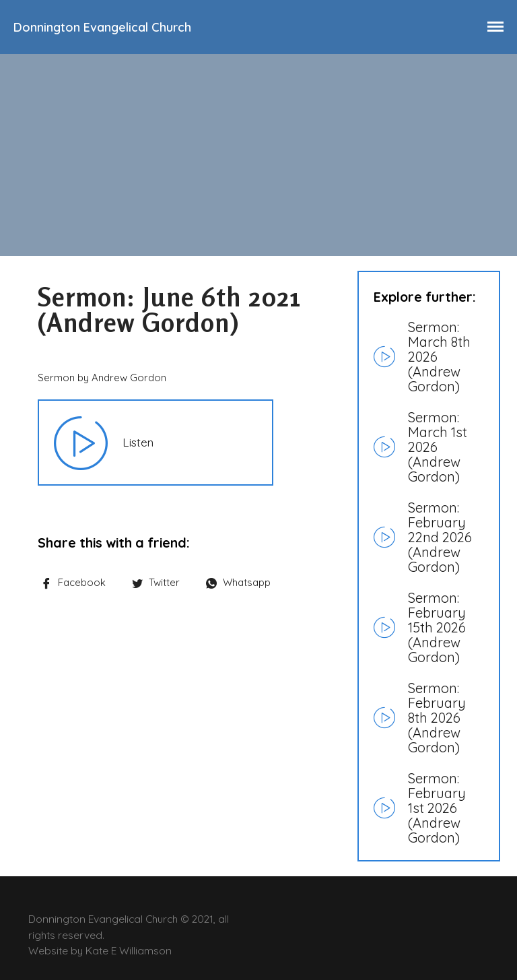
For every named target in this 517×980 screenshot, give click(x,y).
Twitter (156, 582)
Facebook (73, 582)
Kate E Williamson (129, 950)
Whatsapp (238, 582)
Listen (138, 442)
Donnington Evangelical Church (102, 27)
